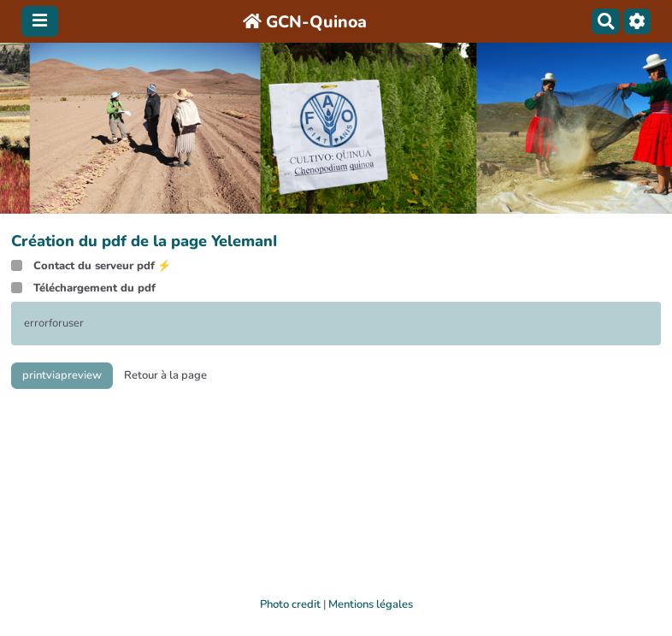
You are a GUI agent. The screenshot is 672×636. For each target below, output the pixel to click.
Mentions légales (371, 604)
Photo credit (290, 604)
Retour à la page (165, 375)
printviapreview (62, 375)
